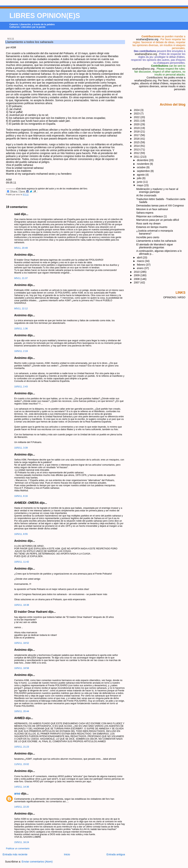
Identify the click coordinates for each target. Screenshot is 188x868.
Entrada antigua (116, 854)
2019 (137, 128)
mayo (141, 185)
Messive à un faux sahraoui (152, 209)
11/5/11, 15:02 (22, 764)
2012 (137, 153)
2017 (137, 135)
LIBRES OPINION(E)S (45, 16)
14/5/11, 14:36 (22, 787)
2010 (137, 272)
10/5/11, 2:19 (21, 351)
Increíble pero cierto (148, 237)
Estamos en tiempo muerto (152, 227)
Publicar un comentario (18, 849)
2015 (137, 142)
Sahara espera (145, 213)
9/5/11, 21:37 (21, 278)
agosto (141, 175)
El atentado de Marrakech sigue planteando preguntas (154, 246)
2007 (137, 282)
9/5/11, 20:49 (21, 248)
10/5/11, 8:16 (21, 496)
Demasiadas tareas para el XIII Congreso (160, 206)
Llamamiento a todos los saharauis (29, 42)
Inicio (67, 854)
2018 (137, 132)
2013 (137, 150)
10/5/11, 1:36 (21, 329)
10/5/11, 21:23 (22, 747)
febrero (141, 265)
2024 (137, 110)
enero (141, 268)
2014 (137, 146)
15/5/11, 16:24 (22, 842)
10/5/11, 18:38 (22, 605)
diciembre (143, 160)
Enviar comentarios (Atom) (37, 862)
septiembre (144, 171)
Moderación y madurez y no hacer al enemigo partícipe (157, 190)
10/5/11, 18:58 (22, 668)
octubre (142, 167)
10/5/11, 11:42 (22, 562)
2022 (137, 117)
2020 (137, 124)
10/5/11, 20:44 (22, 711)
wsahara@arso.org (147, 39)
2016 (137, 139)
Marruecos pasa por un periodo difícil (158, 220)
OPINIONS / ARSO (174, 297)
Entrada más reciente (15, 854)
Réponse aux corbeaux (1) (151, 216)
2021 (137, 121)
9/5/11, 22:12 (21, 309)
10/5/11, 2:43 (21, 387)
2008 (137, 279)
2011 (137, 157)
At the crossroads (146, 195)
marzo (141, 261)
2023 (137, 114)
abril (140, 257)
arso (17, 794)
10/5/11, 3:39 (21, 448)
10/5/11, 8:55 (21, 534)
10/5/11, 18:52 (22, 643)
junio (140, 182)
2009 (137, 275)
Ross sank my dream (148, 224)
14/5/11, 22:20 (22, 807)
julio (140, 178)
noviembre (143, 164)
